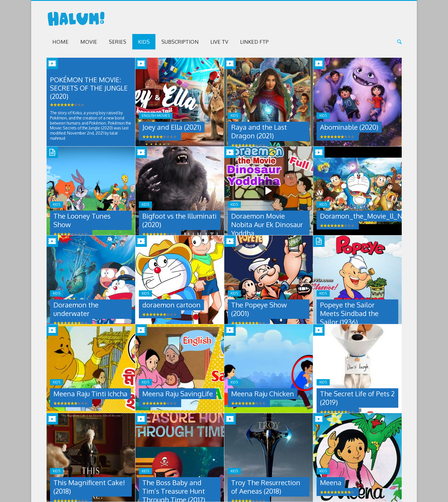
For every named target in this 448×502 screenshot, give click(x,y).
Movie (89, 42)
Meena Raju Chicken (263, 394)
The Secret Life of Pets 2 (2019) (357, 398)
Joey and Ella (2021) (172, 127)
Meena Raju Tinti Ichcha (90, 394)
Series (118, 42)
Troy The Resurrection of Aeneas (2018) (266, 487)
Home (60, 42)
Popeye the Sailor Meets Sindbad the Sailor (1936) (349, 313)
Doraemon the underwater (76, 309)
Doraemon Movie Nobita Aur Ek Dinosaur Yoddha (267, 224)
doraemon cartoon (171, 305)
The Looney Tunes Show (82, 220)
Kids (144, 42)
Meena (331, 482)
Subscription (180, 42)
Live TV (219, 42)
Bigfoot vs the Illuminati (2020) (179, 220)
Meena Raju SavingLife (178, 394)
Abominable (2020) (349, 127)
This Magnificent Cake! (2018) (89, 487)
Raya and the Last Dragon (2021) (259, 131)
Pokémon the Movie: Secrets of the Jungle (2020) (90, 88)
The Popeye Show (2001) (259, 309)
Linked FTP (254, 42)
